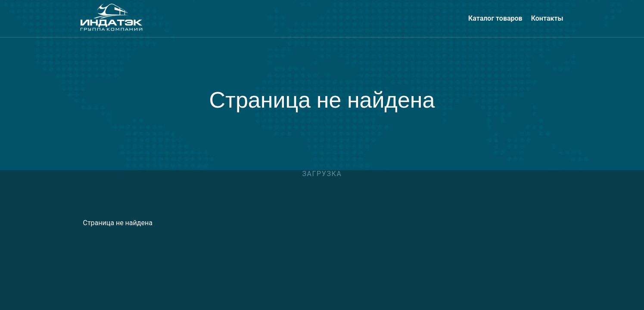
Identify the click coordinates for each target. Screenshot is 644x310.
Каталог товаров (495, 18)
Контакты (547, 18)
